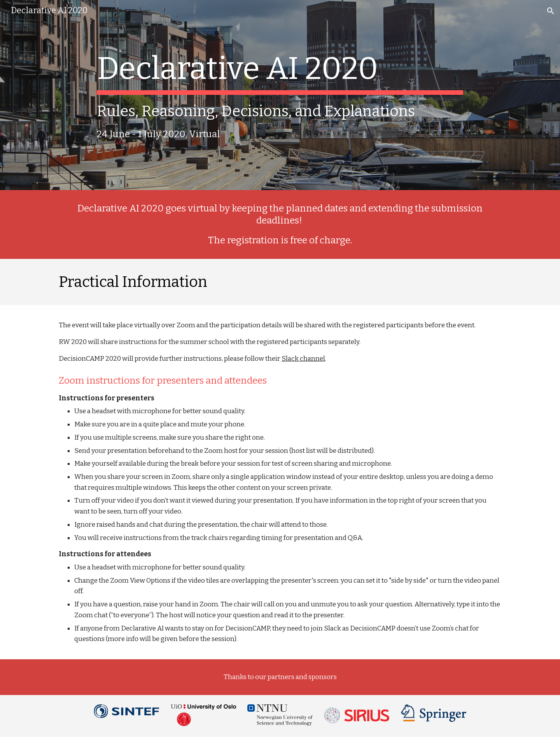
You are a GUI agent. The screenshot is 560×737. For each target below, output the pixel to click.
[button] (551, 11)
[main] (280, 95)
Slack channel (303, 359)
